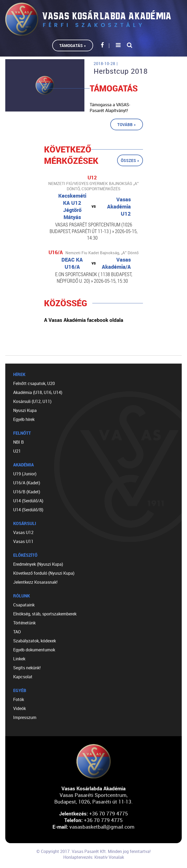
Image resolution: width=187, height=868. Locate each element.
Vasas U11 (23, 541)
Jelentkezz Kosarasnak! (35, 582)
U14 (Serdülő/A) (28, 501)
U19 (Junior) (25, 474)
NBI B (18, 442)
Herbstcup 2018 (121, 71)
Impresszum (25, 717)
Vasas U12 (23, 532)
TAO (17, 632)
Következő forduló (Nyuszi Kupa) (44, 573)
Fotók (19, 699)
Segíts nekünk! (27, 668)
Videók (20, 708)
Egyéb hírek (24, 419)
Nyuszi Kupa (25, 410)
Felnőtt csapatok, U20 (34, 383)
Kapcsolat (23, 677)
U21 (17, 451)
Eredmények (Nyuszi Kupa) (38, 564)
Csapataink (24, 605)
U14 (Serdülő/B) (28, 510)
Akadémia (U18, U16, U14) (38, 392)
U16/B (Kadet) (27, 492)
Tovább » (127, 124)
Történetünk (24, 623)
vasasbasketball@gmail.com (102, 827)
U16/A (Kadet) (27, 483)
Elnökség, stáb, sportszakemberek (45, 614)
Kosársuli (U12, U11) (32, 401)
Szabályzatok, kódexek (35, 641)
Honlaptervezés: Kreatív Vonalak (94, 857)
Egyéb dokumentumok (34, 650)
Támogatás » (73, 45)
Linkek (19, 659)
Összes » (130, 160)
